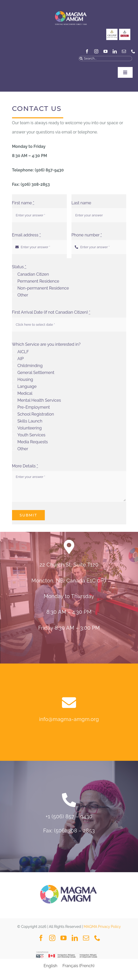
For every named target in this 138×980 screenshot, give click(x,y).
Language (27, 386)
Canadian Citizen (33, 274)
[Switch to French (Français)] (78, 966)
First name (23, 203)
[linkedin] (115, 51)
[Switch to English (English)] (50, 966)
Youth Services (31, 435)
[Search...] (105, 59)
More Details (25, 466)
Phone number (87, 235)
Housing (25, 379)
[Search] (81, 59)
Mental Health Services (39, 400)
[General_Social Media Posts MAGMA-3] (125, 31)
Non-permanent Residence (43, 288)
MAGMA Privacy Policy (102, 927)
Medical (25, 393)
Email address (26, 235)
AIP (21, 359)
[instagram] (96, 51)
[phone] (133, 51)
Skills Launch (30, 421)
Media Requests (33, 442)
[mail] (124, 51)
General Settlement (36, 373)
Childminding (30, 366)
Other (23, 295)
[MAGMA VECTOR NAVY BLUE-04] (71, 9)
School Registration (36, 414)
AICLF (23, 352)
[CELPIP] (112, 31)
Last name (81, 203)
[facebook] (87, 51)
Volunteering (30, 428)
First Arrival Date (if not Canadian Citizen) (51, 312)
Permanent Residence (38, 281)
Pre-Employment (34, 407)
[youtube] (105, 51)
